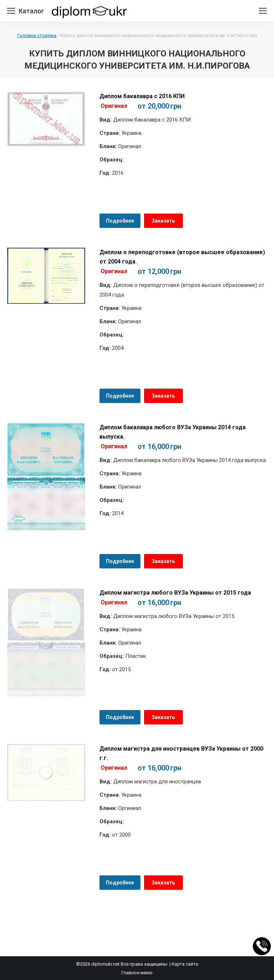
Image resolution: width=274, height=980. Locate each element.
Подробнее (120, 221)
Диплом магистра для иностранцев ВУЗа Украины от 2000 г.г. (181, 753)
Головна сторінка (37, 35)
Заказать (163, 221)
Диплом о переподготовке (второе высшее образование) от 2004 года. (182, 257)
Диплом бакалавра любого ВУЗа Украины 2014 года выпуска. (173, 432)
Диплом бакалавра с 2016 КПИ (142, 96)
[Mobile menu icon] (11, 11)
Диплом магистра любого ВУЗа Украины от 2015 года (175, 593)
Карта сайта (185, 964)
